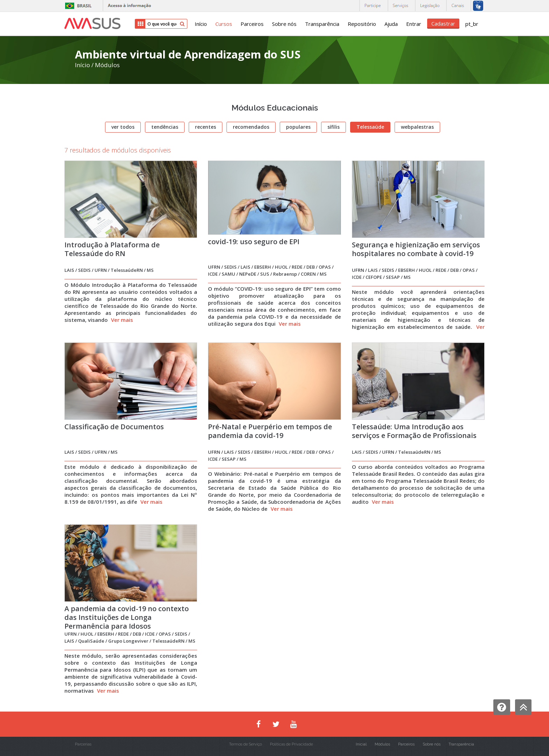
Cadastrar (443, 23)
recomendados (251, 127)
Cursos (224, 24)
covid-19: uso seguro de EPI (254, 242)
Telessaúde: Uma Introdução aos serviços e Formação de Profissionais (414, 431)
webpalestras (417, 127)
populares (298, 127)
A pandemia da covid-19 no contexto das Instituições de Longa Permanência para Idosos (127, 617)
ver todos (123, 127)
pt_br (472, 24)
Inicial (361, 744)
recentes (206, 127)
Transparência (322, 24)
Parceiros (252, 24)
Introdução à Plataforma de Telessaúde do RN (112, 249)
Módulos (107, 65)
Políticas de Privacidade (291, 744)
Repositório (362, 24)
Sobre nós (284, 24)
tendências (165, 127)
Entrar (414, 24)
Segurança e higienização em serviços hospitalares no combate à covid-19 (416, 249)
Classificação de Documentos (114, 427)
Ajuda (391, 24)
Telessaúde (370, 127)
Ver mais (122, 320)
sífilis (333, 127)
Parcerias (83, 744)
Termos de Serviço (245, 744)
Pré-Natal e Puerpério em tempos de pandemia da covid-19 (270, 431)
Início (201, 24)
